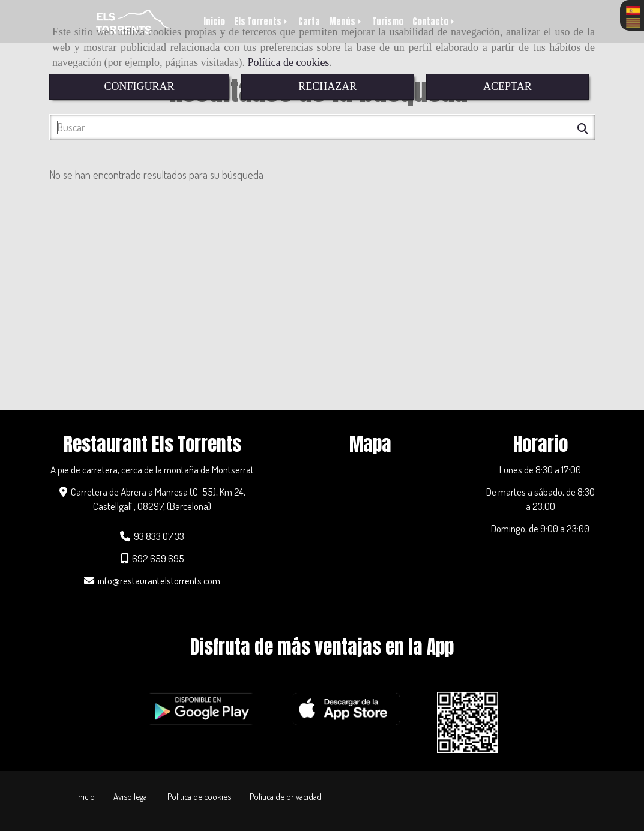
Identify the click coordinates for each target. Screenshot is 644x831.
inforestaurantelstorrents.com (159, 580)
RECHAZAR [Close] (327, 86)
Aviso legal (131, 796)
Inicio (86, 796)
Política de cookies (288, 62)
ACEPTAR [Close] (507, 86)
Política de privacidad (286, 796)
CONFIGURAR (139, 86)
